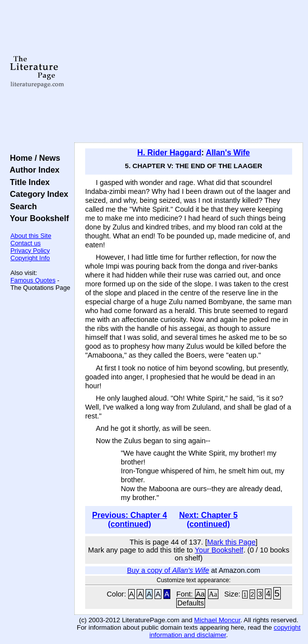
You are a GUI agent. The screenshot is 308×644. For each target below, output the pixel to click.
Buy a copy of (168, 570)
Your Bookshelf (37, 218)
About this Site (31, 236)
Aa (201, 594)
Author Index (32, 170)
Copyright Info (30, 258)
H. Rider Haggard (169, 153)
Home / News (33, 158)
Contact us (26, 243)
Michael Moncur (217, 620)
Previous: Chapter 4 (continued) (129, 520)
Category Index (37, 194)
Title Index (27, 182)
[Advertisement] (189, 72)
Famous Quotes (33, 280)
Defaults (191, 603)
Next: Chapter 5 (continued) (208, 520)
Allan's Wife (228, 153)
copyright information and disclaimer (225, 631)
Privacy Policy (30, 251)
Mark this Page (231, 542)
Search (21, 206)
